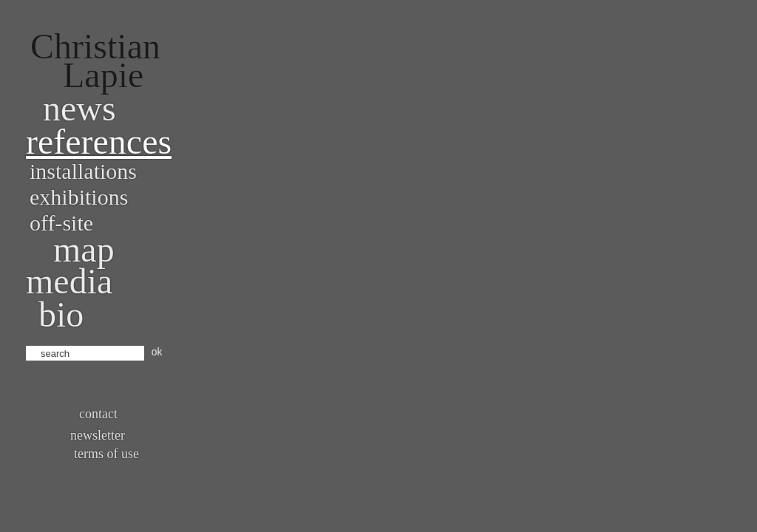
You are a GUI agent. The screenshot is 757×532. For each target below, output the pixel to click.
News (79, 108)
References (99, 141)
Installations (83, 171)
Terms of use (106, 454)
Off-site (61, 223)
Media (69, 281)
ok (157, 352)
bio (61, 314)
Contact (98, 414)
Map (84, 249)
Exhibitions (79, 197)
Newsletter (98, 435)
